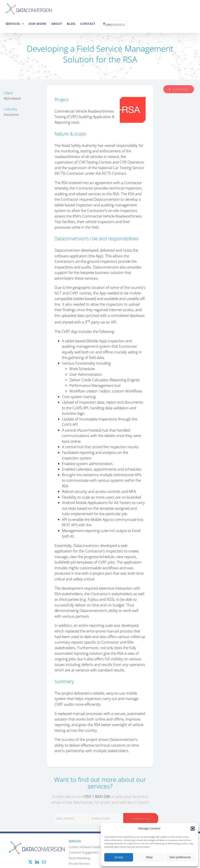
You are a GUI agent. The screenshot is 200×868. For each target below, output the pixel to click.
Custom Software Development (89, 847)
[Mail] (44, 862)
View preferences (180, 857)
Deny (149, 857)
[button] (193, 829)
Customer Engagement (84, 852)
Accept (119, 857)
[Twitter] (30, 862)
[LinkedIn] (37, 862)
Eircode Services (79, 863)
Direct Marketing (79, 858)
